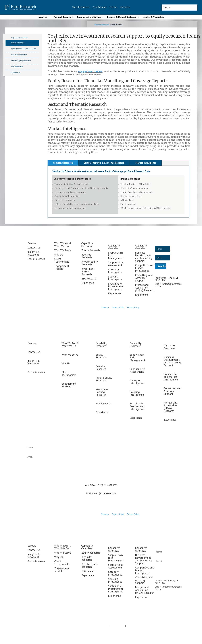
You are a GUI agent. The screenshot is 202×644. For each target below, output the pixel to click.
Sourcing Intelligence (115, 278)
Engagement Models (62, 267)
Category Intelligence (115, 271)
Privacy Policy (133, 307)
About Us (43, 17)
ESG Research (17, 67)
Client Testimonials (81, 7)
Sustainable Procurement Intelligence (116, 286)
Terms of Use (118, 307)
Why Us (59, 255)
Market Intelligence (146, 163)
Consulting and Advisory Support (144, 278)
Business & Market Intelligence (122, 17)
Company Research (63, 163)
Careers (113, 7)
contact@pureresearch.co (168, 285)
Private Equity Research (21, 61)
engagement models (90, 71)
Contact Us (125, 7)
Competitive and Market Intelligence (171, 377)
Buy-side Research (19, 55)
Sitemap (105, 307)
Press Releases (99, 7)
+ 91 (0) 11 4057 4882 (107, 485)
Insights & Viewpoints (153, 17)
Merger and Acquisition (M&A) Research (145, 288)
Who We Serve (63, 250)
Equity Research (18, 43)
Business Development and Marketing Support (144, 257)
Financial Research (62, 17)
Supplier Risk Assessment (115, 264)
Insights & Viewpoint (34, 253)
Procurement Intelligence (89, 17)
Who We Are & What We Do (63, 245)
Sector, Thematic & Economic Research (104, 163)
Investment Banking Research (24, 49)
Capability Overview (20, 38)
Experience (16, 73)
